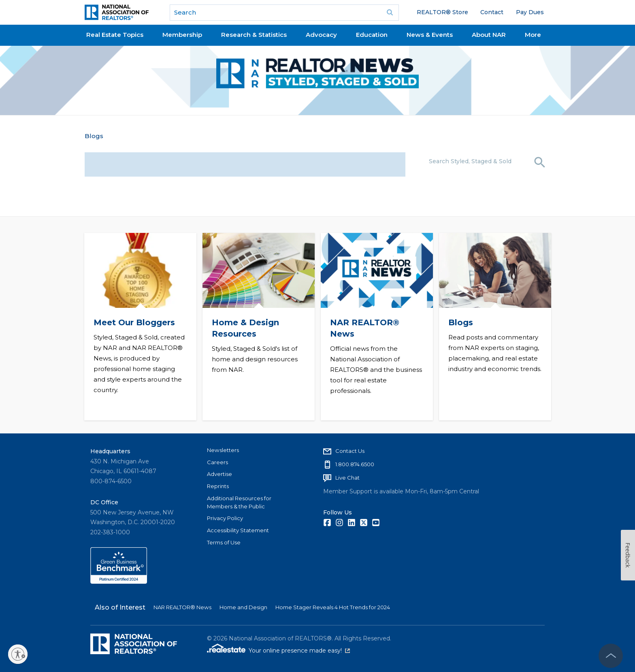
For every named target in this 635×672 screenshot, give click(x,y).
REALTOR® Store (442, 12)
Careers (217, 462)
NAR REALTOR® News (182, 607)
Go (390, 13)
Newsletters (223, 450)
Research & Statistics (254, 35)
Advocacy (321, 35)
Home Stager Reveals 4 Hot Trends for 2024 (333, 607)
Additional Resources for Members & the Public (239, 502)
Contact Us (350, 451)
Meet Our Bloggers (134, 322)
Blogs (94, 136)
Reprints (218, 486)
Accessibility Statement (238, 530)
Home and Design (243, 607)
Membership (182, 35)
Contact (492, 12)
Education (372, 35)
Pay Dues (530, 12)
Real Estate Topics (115, 35)
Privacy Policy (225, 518)
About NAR (489, 35)
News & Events (430, 35)
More (533, 35)
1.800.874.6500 (355, 464)
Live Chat (347, 478)
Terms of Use (224, 542)
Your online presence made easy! (299, 651)
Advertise (219, 474)
